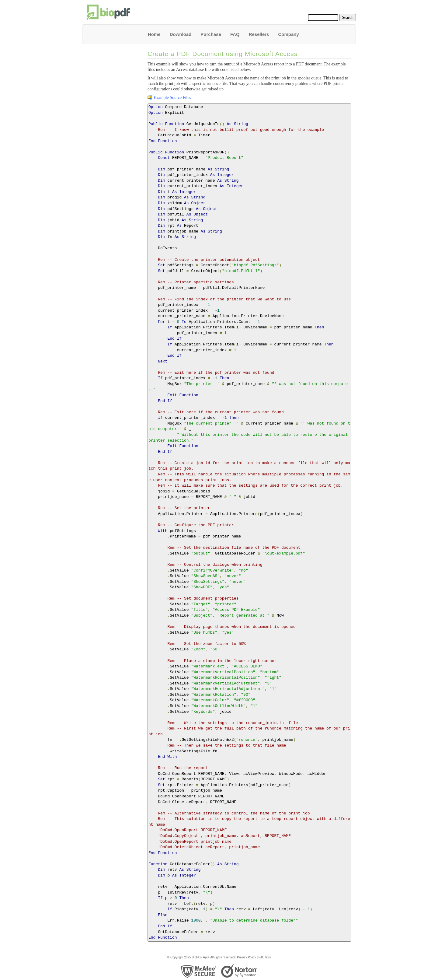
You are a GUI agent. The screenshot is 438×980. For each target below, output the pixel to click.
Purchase (211, 34)
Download (181, 34)
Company (288, 34)
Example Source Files (172, 98)
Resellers (259, 34)
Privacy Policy (246, 957)
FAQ (235, 34)
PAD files (265, 957)
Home (154, 34)
